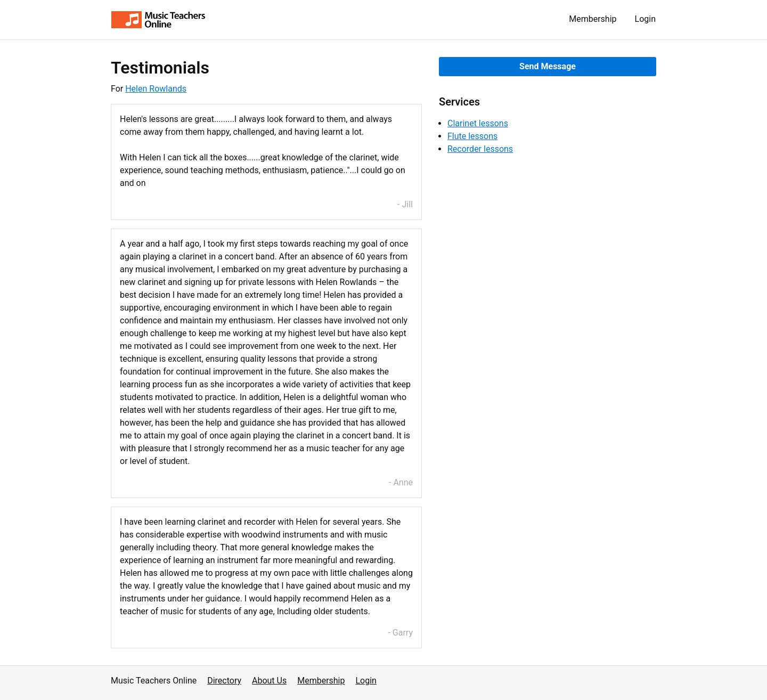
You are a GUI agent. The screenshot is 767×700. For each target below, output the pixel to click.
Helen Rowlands (156, 89)
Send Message (548, 66)
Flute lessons (472, 136)
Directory (224, 681)
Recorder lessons (480, 149)
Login (645, 19)
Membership (593, 19)
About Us (269, 681)
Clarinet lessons (478, 123)
